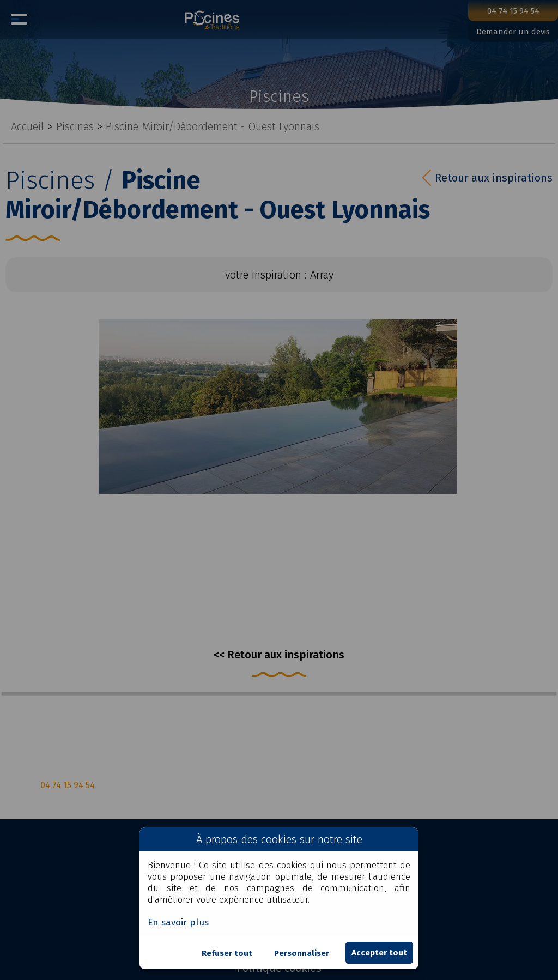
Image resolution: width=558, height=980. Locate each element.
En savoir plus (178, 922)
